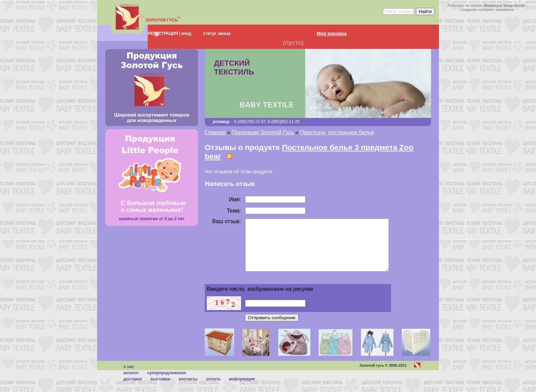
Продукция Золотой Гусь (263, 132)
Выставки (160, 389)
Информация (242, 389)
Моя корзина (332, 33)
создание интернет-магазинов (487, 10)
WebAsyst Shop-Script (504, 5)
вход (186, 33)
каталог (131, 383)
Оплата (213, 389)
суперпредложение (166, 383)
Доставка (133, 389)
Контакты (188, 389)
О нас (129, 377)
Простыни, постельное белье (337, 132)
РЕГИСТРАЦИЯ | (164, 33)
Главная (215, 132)
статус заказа (217, 33)
